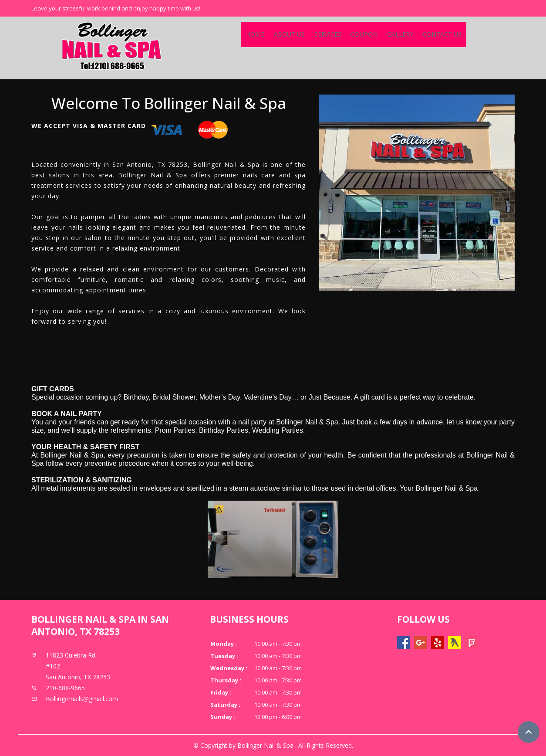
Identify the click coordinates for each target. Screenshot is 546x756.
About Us (289, 34)
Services (328, 34)
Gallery (400, 34)
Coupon (364, 34)
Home (255, 34)
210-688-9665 (65, 688)
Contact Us (442, 34)
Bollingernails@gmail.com (82, 699)
